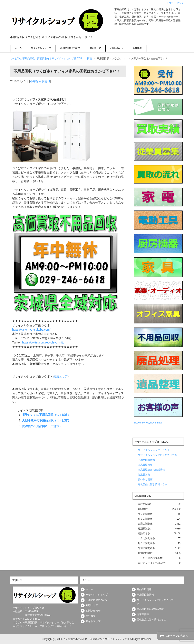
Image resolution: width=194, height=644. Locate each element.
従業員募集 (144, 475)
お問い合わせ (117, 48)
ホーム (18, 48)
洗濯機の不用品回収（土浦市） (42, 426)
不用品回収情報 (40, 81)
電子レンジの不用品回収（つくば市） (46, 415)
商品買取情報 (145, 465)
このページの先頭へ (177, 636)
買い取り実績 (145, 480)
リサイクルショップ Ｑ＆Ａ (154, 450)
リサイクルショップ (41, 48)
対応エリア (95, 48)
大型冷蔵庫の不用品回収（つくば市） (46, 420)
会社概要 (137, 48)
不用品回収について (70, 48)
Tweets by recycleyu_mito (148, 423)
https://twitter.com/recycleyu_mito (43, 342)
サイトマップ (93, 621)
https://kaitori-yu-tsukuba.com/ (31, 330)
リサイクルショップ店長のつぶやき (157, 455)
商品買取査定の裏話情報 (151, 470)
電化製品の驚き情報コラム (153, 484)
